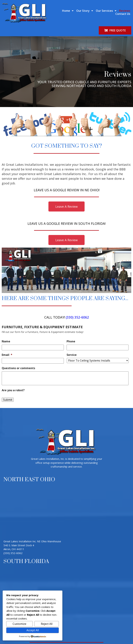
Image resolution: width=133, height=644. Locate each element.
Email (7, 336)
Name (6, 322)
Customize (19, 624)
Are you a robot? (13, 371)
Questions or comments (18, 349)
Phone (71, 322)
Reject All (47, 624)
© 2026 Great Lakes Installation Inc (66, 632)
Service (72, 336)
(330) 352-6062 (77, 298)
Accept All (33, 630)
